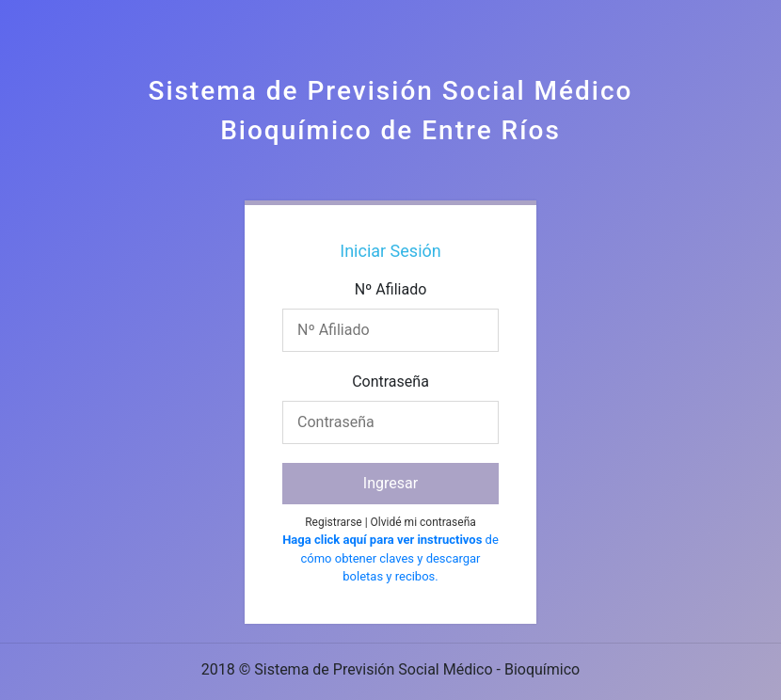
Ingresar (390, 483)
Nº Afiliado (391, 289)
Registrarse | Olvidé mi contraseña (390, 522)
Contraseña (390, 382)
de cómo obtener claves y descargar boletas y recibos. (390, 558)
